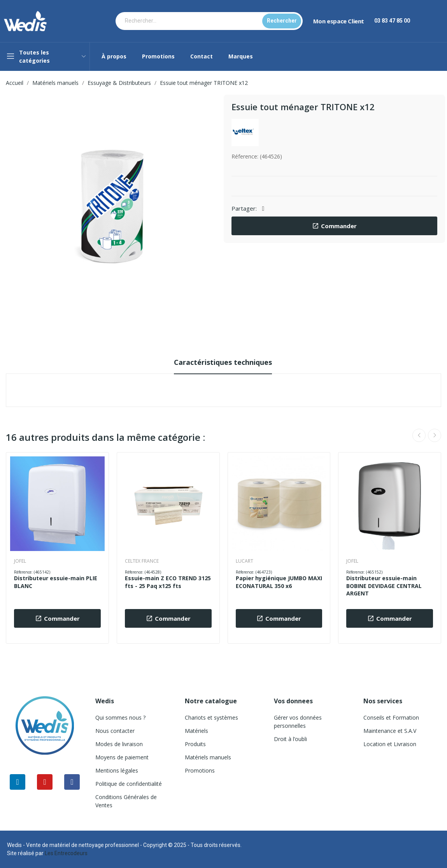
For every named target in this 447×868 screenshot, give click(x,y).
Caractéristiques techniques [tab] (223, 362)
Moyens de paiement (122, 757)
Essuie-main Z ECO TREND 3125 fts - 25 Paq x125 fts (168, 582)
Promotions (200, 770)
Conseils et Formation (391, 717)
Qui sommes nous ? (120, 717)
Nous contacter (115, 731)
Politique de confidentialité (129, 784)
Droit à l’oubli (290, 739)
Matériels (196, 731)
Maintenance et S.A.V (390, 731)
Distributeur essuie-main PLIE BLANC (56, 582)
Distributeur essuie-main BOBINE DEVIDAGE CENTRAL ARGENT (384, 586)
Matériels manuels (208, 757)
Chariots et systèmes (211, 717)
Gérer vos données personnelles (298, 722)
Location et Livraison (390, 744)
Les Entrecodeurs (66, 853)
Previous (419, 435)
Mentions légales (117, 770)
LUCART (245, 561)
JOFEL (20, 561)
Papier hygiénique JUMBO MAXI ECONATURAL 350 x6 (279, 582)
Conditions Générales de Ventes (126, 801)
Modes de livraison (119, 744)
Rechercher (282, 21)
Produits (195, 744)
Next (435, 435)
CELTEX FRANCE (142, 561)
